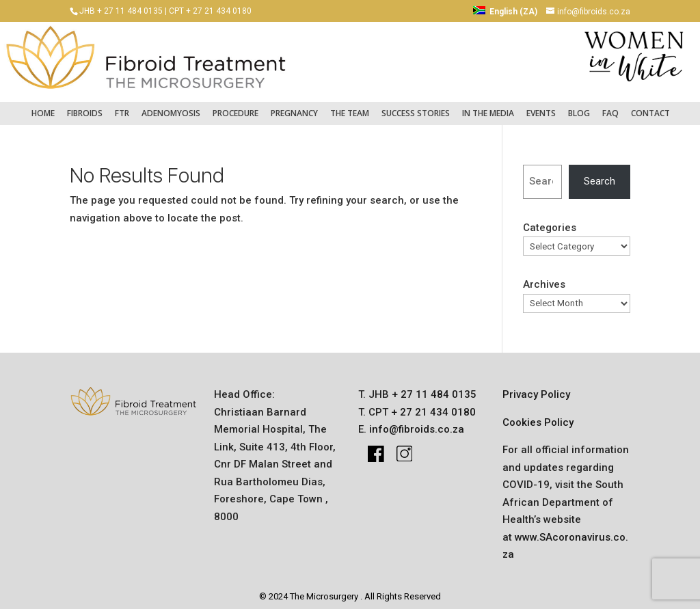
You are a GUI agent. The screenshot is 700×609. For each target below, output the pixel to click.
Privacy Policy (536, 388)
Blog (579, 107)
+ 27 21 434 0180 (432, 405)
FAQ (610, 107)
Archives (544, 278)
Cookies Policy (538, 416)
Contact (650, 107)
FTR (122, 107)
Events (541, 107)
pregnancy (294, 107)
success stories (416, 107)
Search (600, 175)
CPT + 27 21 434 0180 (210, 11)
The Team (350, 107)
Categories (550, 221)
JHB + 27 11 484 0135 (121, 11)
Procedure (235, 107)
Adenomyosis (171, 107)
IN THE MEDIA (488, 107)
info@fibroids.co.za (417, 423)
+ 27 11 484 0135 (433, 388)
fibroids (85, 107)
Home (43, 107)
